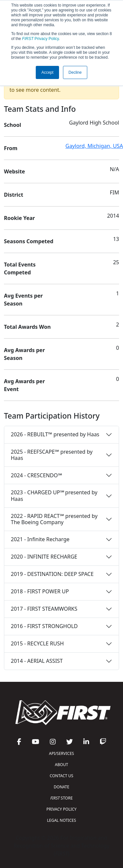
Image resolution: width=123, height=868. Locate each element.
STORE (61, 798)
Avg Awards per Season (24, 354)
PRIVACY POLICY (62, 809)
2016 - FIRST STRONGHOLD (44, 626)
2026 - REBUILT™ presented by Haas (55, 434)
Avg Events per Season (23, 300)
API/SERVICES (61, 753)
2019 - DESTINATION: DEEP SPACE (52, 574)
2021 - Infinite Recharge (40, 539)
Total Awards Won (27, 327)
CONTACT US (62, 776)
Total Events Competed (20, 268)
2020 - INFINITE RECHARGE (44, 557)
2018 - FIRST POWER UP (40, 591)
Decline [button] (75, 72)
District (14, 195)
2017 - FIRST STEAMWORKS (44, 609)
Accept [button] (47, 72)
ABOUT (61, 765)
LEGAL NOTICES (61, 820)
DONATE (61, 787)
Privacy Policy (40, 39)
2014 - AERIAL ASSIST (37, 661)
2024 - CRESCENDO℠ (36, 475)
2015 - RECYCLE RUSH (37, 643)
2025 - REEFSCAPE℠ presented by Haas (52, 455)
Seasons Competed (29, 241)
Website (14, 171)
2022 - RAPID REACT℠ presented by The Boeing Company (54, 519)
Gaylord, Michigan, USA (94, 146)
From (11, 148)
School (12, 125)
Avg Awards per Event (24, 385)
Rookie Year (19, 218)
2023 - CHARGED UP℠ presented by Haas (54, 495)
